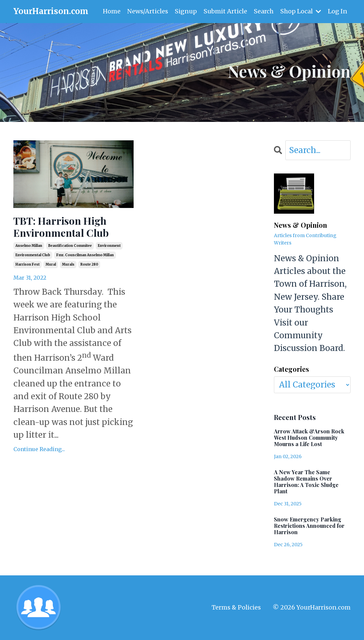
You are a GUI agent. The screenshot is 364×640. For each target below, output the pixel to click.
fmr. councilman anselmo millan (85, 255)
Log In (338, 11)
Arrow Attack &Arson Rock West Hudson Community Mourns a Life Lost (309, 438)
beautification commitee (70, 246)
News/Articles (148, 11)
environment (109, 246)
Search (264, 11)
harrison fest (27, 264)
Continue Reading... (39, 449)
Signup (186, 11)
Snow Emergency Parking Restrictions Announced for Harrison (309, 526)
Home (112, 11)
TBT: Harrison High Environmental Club (61, 227)
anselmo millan (29, 246)
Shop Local (301, 11)
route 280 (89, 264)
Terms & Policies (236, 607)
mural (51, 264)
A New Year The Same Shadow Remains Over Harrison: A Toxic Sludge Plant (306, 482)
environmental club (33, 255)
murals (68, 264)
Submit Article (225, 11)
